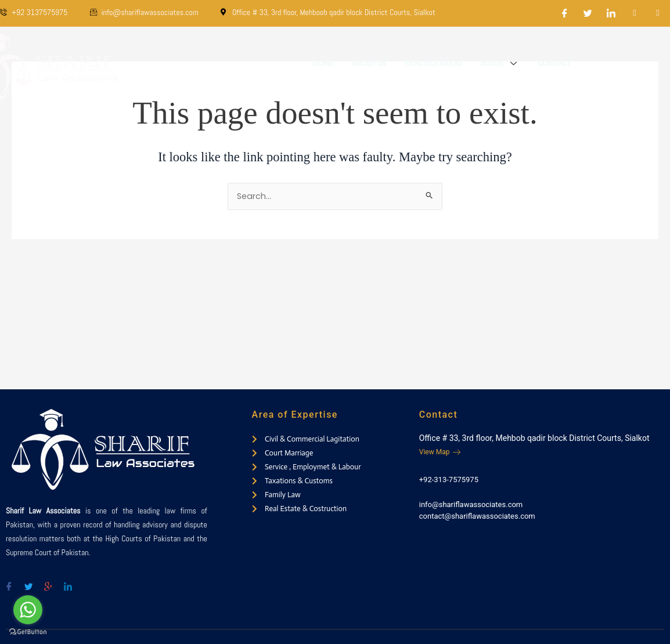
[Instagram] (658, 13)
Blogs (501, 64)
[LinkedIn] (611, 13)
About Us (371, 64)
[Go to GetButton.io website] (28, 632)
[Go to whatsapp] (28, 610)
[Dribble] (635, 13)
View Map (440, 452)
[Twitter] (588, 13)
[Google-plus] (48, 582)
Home (325, 64)
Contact (555, 64)
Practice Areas (435, 64)
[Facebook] (565, 13)
